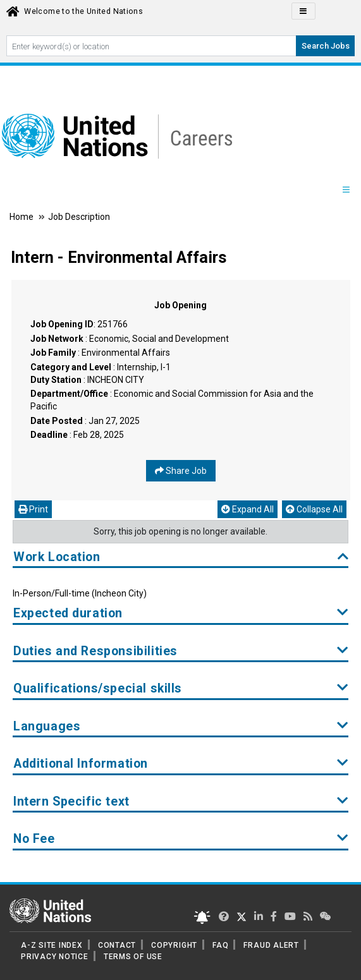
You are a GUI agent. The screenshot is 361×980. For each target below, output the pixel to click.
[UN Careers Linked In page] (259, 916)
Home (22, 217)
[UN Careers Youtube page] (290, 916)
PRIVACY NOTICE (55, 957)
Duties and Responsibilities (181, 651)
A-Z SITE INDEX (52, 945)
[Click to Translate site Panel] (303, 11)
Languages (181, 726)
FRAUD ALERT (271, 945)
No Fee (181, 839)
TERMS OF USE (133, 957)
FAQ (220, 945)
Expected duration (181, 613)
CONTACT (117, 945)
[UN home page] (50, 910)
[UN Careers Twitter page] (224, 916)
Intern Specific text (181, 802)
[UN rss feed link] (308, 916)
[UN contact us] (326, 916)
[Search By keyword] (151, 46)
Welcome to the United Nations (83, 11)
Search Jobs (326, 46)
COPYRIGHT (174, 945)
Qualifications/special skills (181, 688)
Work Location (181, 557)
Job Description (79, 217)
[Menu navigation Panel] (346, 190)
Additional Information (181, 764)
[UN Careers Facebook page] (274, 916)
